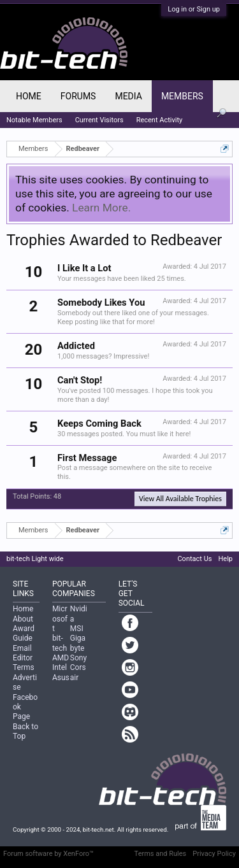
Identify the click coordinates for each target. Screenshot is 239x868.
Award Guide (24, 633)
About (23, 619)
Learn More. (101, 208)
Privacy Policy (214, 854)
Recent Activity (160, 120)
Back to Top (25, 731)
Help (225, 559)
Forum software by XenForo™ (48, 854)
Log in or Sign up (194, 9)
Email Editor (23, 653)
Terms (24, 667)
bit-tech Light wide (35, 559)
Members (182, 96)
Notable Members (34, 120)
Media (128, 96)
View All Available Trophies (180, 499)
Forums (78, 96)
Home (29, 96)
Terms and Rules (161, 854)
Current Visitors (99, 120)
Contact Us (194, 559)
